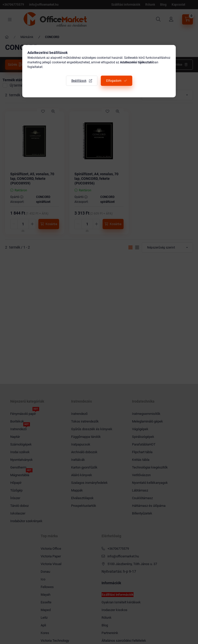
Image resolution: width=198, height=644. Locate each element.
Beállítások (79, 81)
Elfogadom (114, 81)
